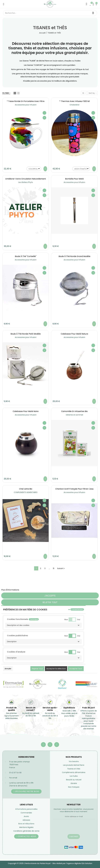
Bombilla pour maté (74, 179)
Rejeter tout (50, 602)
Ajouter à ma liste (44, 113)
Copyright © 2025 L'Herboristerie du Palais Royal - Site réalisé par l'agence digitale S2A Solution (50, 863)
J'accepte (50, 596)
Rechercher (93, 13)
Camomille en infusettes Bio (74, 411)
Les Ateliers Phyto (26, 182)
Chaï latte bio (26, 489)
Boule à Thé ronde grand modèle (74, 256)
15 (54, 568)
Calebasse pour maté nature (74, 334)
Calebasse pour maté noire (26, 411)
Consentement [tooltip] (77, 609)
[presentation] (71, 828)
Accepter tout (76, 669)
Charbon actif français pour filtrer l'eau (74, 489)
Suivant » (61, 568)
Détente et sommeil (74, 415)
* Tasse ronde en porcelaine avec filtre (26, 101)
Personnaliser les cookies (32, 590)
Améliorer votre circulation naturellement (26, 179)
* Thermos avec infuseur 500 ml (74, 101)
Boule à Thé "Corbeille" (26, 256)
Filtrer (6, 93)
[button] (43, 625)
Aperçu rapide (44, 118)
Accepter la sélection (56, 669)
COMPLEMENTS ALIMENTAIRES (26, 492)
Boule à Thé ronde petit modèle (26, 334)
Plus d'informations (10, 590)
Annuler (8, 669)
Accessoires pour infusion (26, 105)
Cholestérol (74, 105)
